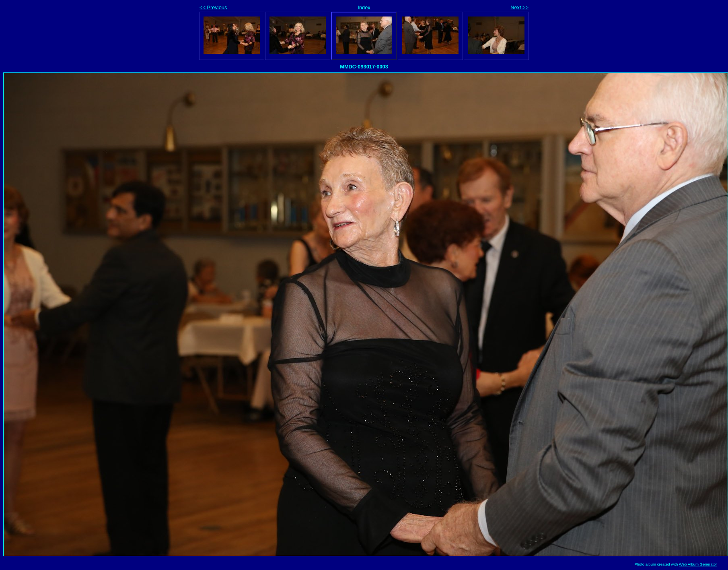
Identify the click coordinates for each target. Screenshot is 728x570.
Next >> (519, 7)
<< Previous (213, 7)
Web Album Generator (698, 564)
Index (364, 7)
